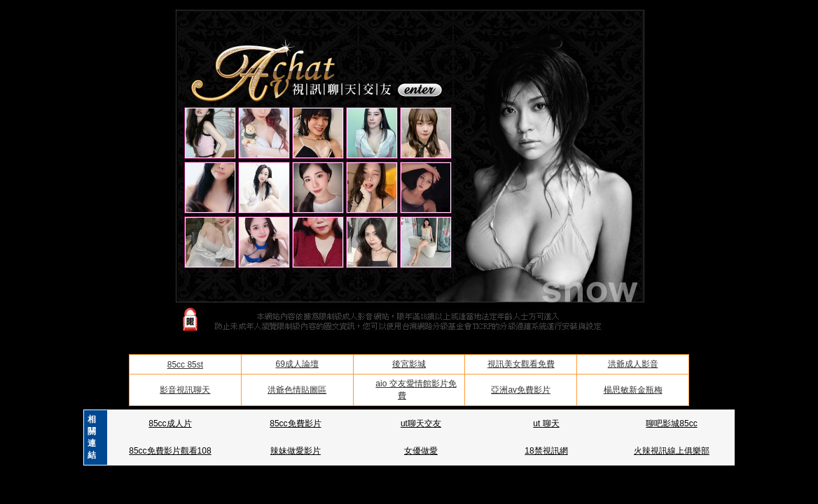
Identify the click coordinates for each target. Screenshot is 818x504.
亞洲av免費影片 (521, 390)
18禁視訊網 (546, 451)
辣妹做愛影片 (296, 451)
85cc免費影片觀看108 (170, 451)
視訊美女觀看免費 (521, 364)
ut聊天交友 (421, 423)
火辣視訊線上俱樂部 (672, 451)
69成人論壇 (297, 364)
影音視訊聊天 (185, 390)
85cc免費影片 (295, 423)
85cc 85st (185, 365)
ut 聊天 (546, 423)
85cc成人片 (170, 423)
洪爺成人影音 (633, 364)
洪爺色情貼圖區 (297, 390)
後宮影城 (409, 364)
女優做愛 (421, 451)
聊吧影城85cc (671, 423)
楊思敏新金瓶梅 (633, 390)
